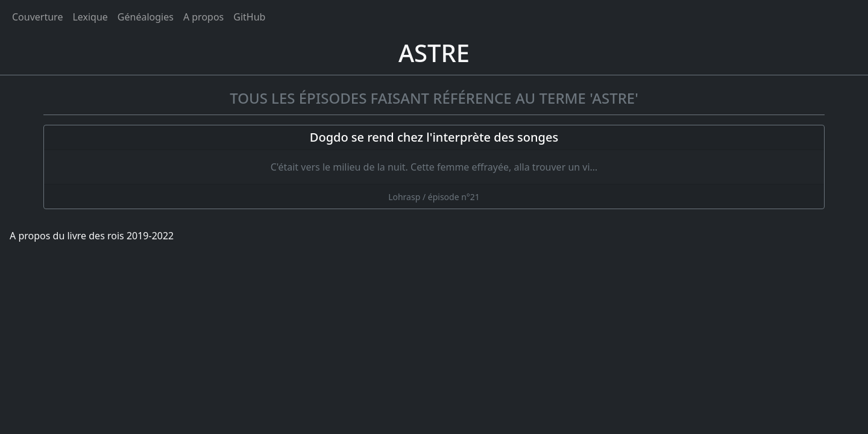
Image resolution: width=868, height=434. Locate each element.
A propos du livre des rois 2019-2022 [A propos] (92, 236)
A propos (203, 17)
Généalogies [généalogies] (146, 17)
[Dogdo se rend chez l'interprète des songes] (434, 167)
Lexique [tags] (90, 17)
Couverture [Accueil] (37, 17)
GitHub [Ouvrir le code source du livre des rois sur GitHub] (249, 17)
